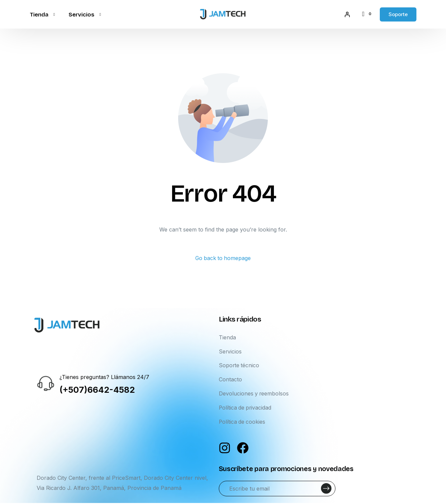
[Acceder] (347, 14)
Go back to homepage (223, 258)
